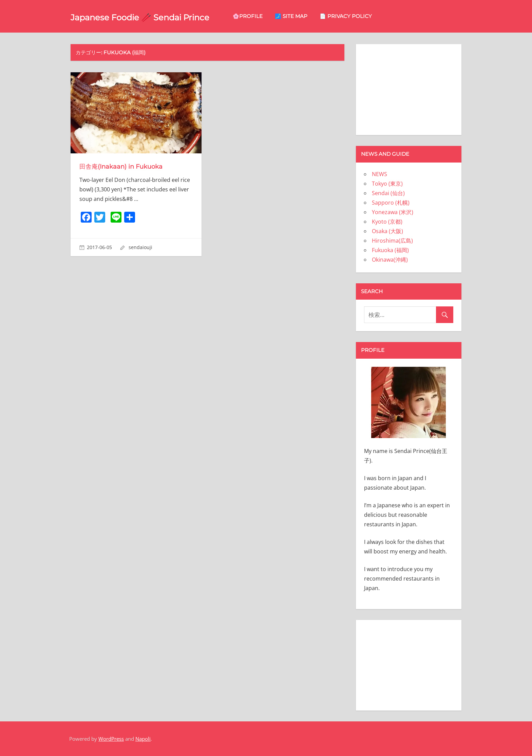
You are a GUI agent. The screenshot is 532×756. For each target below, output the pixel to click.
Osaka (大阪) (387, 231)
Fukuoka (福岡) (390, 250)
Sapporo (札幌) (391, 203)
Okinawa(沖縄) (390, 260)
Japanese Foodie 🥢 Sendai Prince (163, 16)
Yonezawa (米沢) (393, 212)
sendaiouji (140, 247)
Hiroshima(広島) (392, 241)
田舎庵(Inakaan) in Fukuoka (126, 166)
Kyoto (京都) (387, 222)
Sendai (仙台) (388, 193)
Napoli (143, 739)
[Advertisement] (408, 88)
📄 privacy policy (393, 16)
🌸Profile (294, 16)
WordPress (111, 739)
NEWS (379, 174)
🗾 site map (338, 16)
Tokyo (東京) (387, 184)
